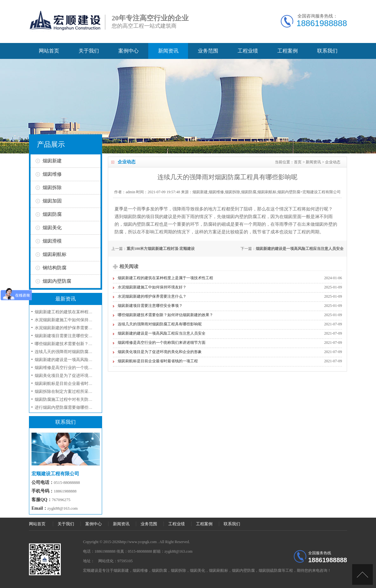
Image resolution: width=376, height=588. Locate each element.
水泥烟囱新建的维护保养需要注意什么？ (152, 296)
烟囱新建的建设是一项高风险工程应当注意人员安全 (300, 249)
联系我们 (327, 51)
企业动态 (333, 162)
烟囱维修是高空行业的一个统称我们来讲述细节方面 (162, 343)
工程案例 (288, 51)
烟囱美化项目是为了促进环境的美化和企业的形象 (160, 352)
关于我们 (89, 51)
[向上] (362, 574)
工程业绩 (248, 51)
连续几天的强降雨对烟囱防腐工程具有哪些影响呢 (160, 324)
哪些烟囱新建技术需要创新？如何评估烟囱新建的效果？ (165, 315)
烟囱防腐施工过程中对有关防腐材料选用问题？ (78, 399)
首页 (298, 162)
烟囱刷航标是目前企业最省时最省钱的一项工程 (158, 361)
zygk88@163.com (63, 508)
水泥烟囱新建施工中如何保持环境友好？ (152, 287)
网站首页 (49, 51)
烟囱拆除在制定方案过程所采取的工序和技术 (76, 391)
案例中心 (129, 51)
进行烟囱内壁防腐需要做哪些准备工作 (70, 407)
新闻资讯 (168, 51)
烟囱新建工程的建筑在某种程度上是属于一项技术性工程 (165, 278)
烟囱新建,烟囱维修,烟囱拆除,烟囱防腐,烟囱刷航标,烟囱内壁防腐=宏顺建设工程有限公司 (267, 192)
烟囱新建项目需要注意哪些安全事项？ (150, 306)
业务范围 (208, 51)
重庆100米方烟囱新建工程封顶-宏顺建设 (161, 249)
